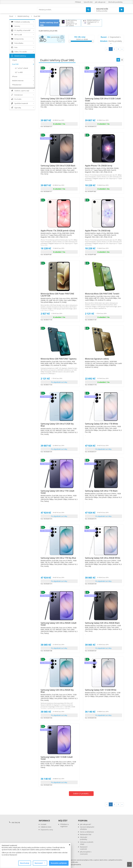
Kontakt (43, 824)
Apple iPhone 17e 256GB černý (104, 167)
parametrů (53, 37)
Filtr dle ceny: (80, 37)
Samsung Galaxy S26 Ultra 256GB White (104, 559)
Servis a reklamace (87, 832)
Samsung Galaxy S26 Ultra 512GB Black (59, 167)
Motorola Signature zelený (104, 360)
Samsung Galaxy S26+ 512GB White (104, 691)
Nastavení (40, 863)
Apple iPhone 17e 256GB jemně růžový (59, 232)
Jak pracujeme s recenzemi (86, 853)
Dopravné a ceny (47, 830)
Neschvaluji (25, 863)
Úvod (11, 16)
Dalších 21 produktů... (81, 794)
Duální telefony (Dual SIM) (49, 24)
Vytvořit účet (88, 2)
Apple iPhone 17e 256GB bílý (104, 232)
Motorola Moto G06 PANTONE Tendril (104, 295)
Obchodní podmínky (115, 2)
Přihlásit (78, 2)
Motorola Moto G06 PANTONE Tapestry (59, 360)
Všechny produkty (111, 42)
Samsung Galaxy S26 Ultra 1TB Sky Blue (59, 559)
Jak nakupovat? (86, 824)
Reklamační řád (86, 834)
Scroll (129, 864)
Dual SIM (37, 16)
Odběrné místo (46, 827)
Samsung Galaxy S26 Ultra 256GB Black (104, 624)
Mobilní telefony (23, 16)
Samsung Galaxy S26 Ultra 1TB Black (104, 492)
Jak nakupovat (100, 2)
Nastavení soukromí (84, 848)
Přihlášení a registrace (64, 825)
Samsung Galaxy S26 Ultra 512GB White (59, 100)
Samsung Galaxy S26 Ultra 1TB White (104, 425)
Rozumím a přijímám (59, 863)
